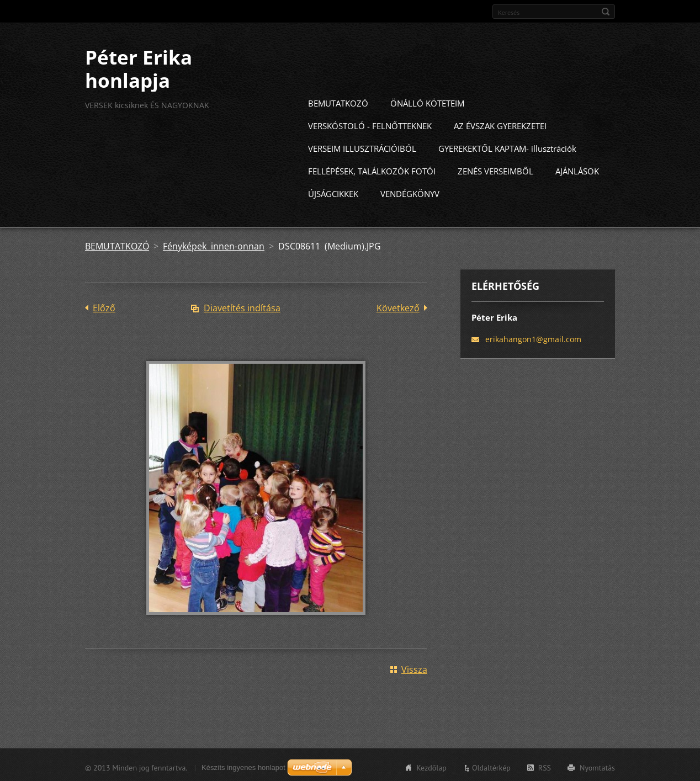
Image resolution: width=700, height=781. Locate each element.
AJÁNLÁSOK (577, 169)
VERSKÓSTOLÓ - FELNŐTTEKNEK (370, 124)
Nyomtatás (597, 766)
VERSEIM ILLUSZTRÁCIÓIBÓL (362, 147)
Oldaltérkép (491, 766)
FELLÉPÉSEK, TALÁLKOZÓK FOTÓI (372, 169)
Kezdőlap (431, 766)
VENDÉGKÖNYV (410, 192)
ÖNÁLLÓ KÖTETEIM (427, 102)
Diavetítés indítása (242, 306)
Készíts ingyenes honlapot (243, 766)
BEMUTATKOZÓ (338, 102)
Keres (606, 12)
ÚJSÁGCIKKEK (333, 192)
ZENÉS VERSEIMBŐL (495, 169)
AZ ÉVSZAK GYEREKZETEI (500, 124)
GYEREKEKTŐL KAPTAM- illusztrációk (507, 147)
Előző (104, 306)
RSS (545, 766)
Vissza (414, 668)
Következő (398, 306)
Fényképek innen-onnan (214, 245)
